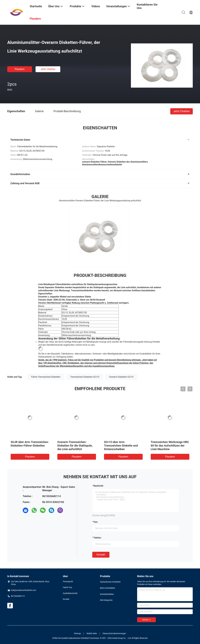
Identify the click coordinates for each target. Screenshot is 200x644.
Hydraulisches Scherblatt (110, 582)
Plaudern (20, 69)
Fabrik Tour (68, 587)
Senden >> (146, 620)
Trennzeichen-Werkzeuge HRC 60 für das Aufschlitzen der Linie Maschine (170, 446)
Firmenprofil (68, 582)
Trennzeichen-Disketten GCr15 (85, 377)
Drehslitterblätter (107, 594)
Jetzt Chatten (48, 69)
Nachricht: (99, 486)
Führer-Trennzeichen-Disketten (46, 377)
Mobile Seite (92, 633)
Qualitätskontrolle (70, 593)
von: (96, 522)
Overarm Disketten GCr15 (121, 377)
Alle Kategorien (106, 600)
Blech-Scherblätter (108, 588)
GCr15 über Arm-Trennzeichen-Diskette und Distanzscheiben (121, 446)
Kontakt (101, 555)
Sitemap (77, 633)
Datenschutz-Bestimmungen (114, 633)
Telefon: (98, 538)
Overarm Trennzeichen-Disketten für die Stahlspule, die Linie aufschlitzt (75, 446)
